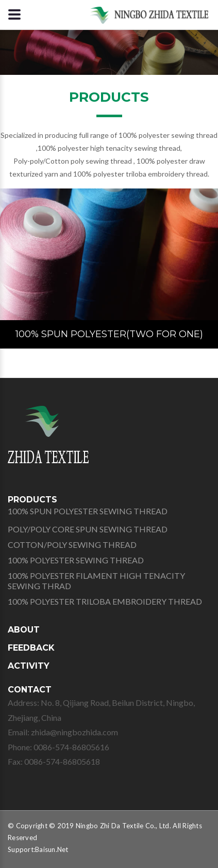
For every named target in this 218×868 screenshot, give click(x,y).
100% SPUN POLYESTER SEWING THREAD (88, 511)
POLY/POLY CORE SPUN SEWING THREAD (88, 529)
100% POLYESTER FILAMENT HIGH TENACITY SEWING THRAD (96, 581)
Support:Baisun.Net (38, 849)
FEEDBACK (31, 648)
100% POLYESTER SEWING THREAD (76, 560)
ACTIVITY (29, 666)
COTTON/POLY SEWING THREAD (72, 545)
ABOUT (24, 630)
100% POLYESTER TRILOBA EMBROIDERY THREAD (105, 601)
